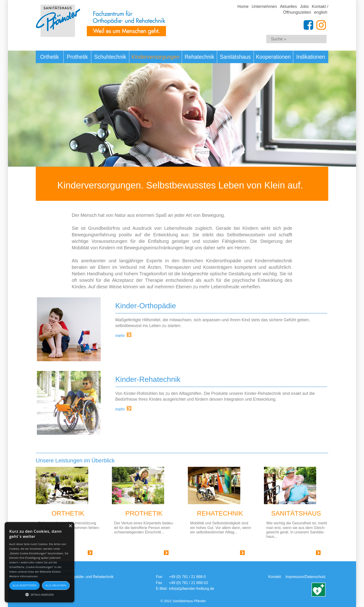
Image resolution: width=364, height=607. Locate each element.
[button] (39, 594)
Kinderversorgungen (156, 57)
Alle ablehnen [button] (56, 585)
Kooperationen (273, 57)
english (321, 12)
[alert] (39, 562)
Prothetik (77, 57)
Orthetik (50, 57)
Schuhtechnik (110, 57)
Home (243, 6)
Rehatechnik (199, 57)
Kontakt (275, 577)
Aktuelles (288, 6)
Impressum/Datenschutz (306, 577)
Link (84, 554)
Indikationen (311, 57)
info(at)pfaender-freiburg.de (192, 589)
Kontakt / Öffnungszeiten (306, 9)
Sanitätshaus (235, 57)
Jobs (304, 6)
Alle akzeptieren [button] (24, 585)
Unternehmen (264, 6)
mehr (120, 336)
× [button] (70, 526)
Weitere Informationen (24, 576)
